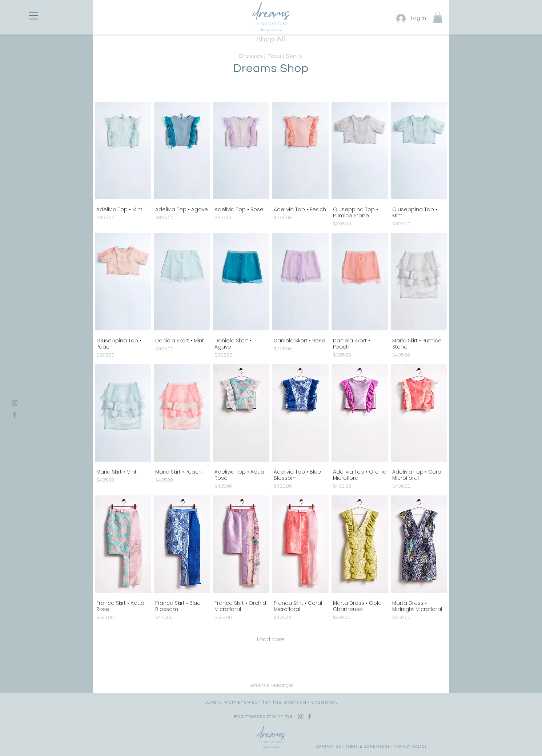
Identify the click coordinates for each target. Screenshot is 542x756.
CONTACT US (328, 746)
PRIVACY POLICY (411, 746)
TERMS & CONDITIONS (368, 746)
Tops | (277, 56)
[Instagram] (15, 403)
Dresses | (253, 56)
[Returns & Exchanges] (271, 685)
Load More (271, 639)
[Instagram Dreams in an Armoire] (301, 716)
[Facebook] (15, 415)
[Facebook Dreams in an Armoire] (309, 716)
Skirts (294, 56)
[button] (33, 16)
